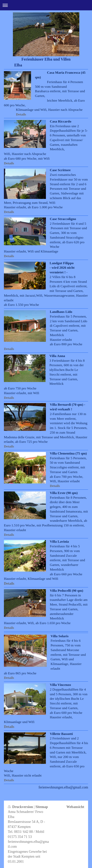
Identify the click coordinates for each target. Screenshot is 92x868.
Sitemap (42, 807)
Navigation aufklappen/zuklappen (46, 5)
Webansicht (75, 807)
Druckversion (21, 807)
